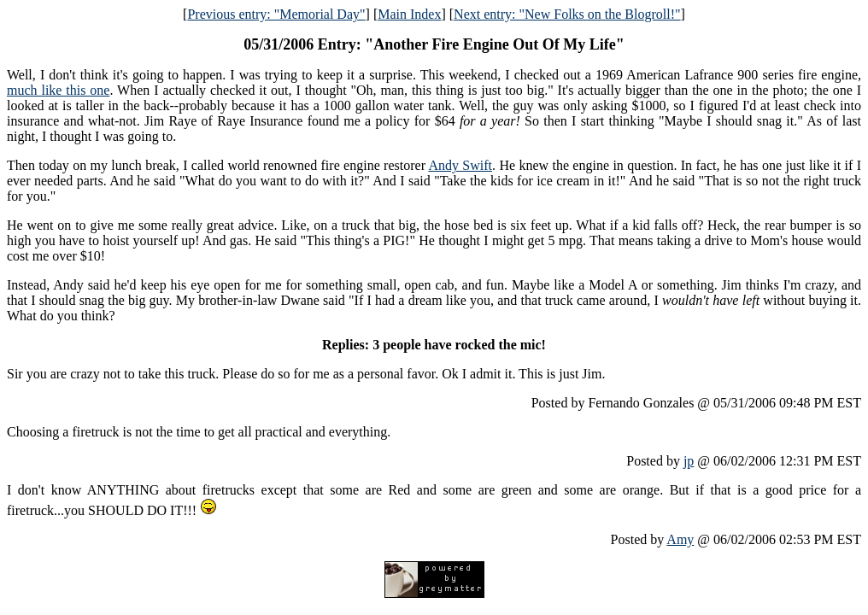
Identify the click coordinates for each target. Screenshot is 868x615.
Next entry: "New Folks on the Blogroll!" (567, 14)
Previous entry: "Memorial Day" (276, 14)
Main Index (409, 14)
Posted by (655, 461)
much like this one (58, 90)
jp (689, 461)
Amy (680, 539)
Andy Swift (460, 165)
